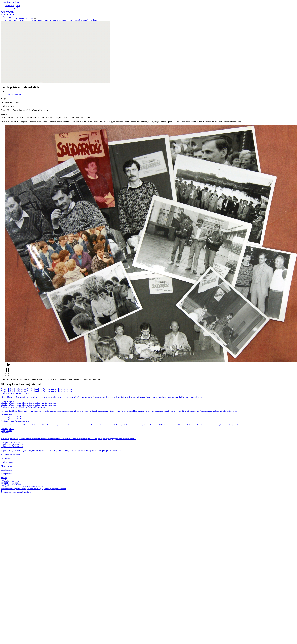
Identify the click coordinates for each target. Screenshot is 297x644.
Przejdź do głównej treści (10, 2)
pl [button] (15, 8)
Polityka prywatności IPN (17, 489)
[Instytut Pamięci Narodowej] (22, 487)
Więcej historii (6, 431)
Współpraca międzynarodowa (86, 20)
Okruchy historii (60, 20)
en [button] (13, 6)
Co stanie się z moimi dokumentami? (40, 20)
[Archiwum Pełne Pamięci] (17, 18)
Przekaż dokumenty (19, 20)
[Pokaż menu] (35, 19)
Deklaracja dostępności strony (55, 489)
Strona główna (6, 20)
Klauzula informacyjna (35, 489)
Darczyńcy (71, 20)
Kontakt (4, 489)
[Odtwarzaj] (148, 367)
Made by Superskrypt (23, 492)
